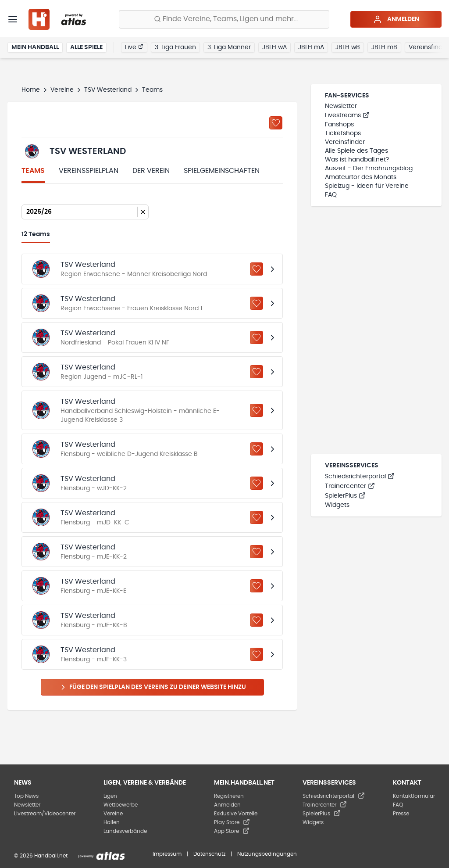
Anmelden (396, 19)
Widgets (337, 505)
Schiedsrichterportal (360, 477)
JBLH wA (274, 47)
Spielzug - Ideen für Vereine (367, 186)
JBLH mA (311, 47)
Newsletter (341, 106)
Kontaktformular (414, 796)
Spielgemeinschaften (222, 171)
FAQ (331, 195)
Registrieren (229, 796)
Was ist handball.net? (357, 160)
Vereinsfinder (345, 142)
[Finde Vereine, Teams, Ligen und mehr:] (224, 19)
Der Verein (151, 171)
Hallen (112, 822)
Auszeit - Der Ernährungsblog (369, 169)
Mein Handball (35, 47)
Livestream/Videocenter (45, 814)
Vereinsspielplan (89, 171)
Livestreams (347, 115)
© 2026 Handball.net (41, 856)
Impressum (167, 854)
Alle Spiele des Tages (356, 151)
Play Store (232, 822)
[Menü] (13, 19)
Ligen (110, 796)
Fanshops (339, 125)
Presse (401, 814)
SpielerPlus (345, 496)
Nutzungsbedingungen (267, 854)
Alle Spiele (86, 47)
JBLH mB (384, 47)
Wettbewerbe (121, 805)
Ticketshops (343, 133)
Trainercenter (350, 486)
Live (134, 47)
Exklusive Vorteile (236, 814)
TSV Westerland (108, 90)
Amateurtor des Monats (361, 177)
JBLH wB (348, 47)
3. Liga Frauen (175, 47)
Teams (33, 171)
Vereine (62, 90)
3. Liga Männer (229, 47)
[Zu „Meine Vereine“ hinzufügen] (276, 123)
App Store (232, 831)
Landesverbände (125, 831)
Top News (26, 796)
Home (31, 90)
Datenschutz (209, 854)
